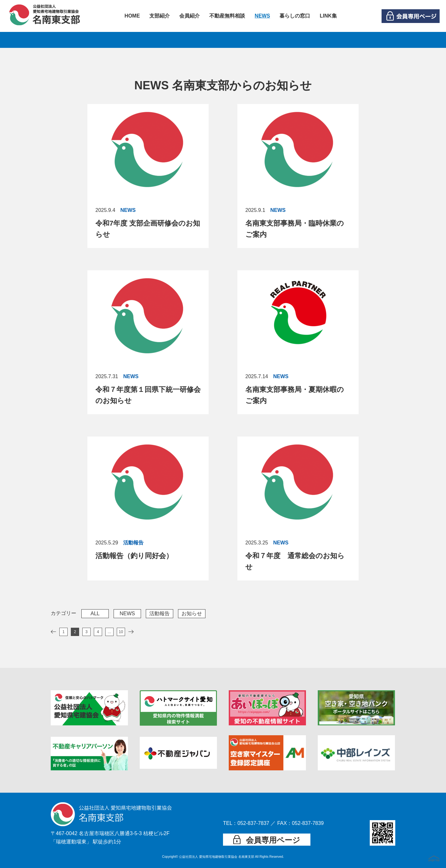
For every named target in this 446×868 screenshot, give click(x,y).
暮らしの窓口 (295, 16)
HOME (132, 16)
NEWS (262, 16)
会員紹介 (190, 16)
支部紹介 (160, 16)
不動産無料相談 (227, 16)
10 (121, 632)
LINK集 (328, 16)
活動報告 (160, 614)
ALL (95, 614)
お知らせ (192, 614)
